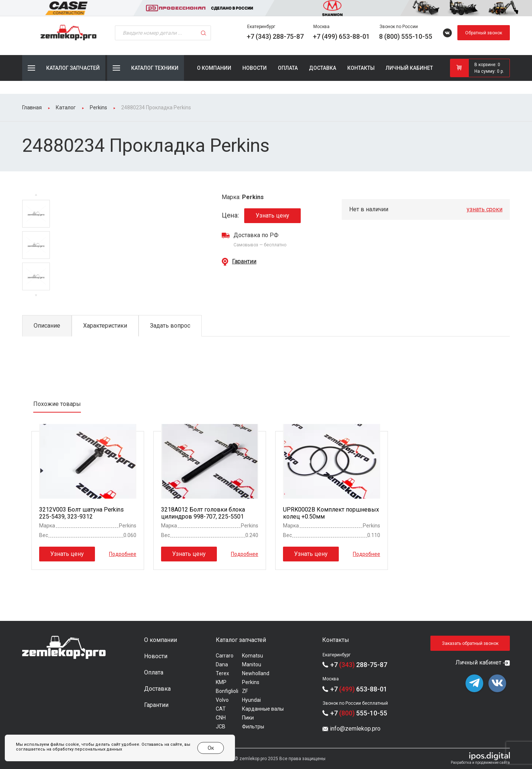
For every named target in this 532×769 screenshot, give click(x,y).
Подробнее (123, 554)
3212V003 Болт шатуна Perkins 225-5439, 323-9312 (81, 513)
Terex (222, 673)
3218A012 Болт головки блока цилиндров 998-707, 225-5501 (203, 513)
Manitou (252, 664)
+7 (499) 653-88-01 (341, 36)
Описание (47, 326)
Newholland (256, 673)
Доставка (323, 68)
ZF (245, 691)
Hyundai (251, 700)
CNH (221, 718)
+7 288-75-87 (359, 665)
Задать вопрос (170, 326)
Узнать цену (272, 216)
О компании (214, 68)
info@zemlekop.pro (355, 729)
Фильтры (253, 727)
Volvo (222, 700)
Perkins (251, 682)
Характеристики (105, 326)
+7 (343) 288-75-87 (275, 36)
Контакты (361, 68)
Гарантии (244, 261)
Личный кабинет (409, 68)
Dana (222, 664)
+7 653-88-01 (359, 689)
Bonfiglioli (227, 691)
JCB (221, 727)
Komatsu (253, 656)
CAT (221, 709)
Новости (255, 68)
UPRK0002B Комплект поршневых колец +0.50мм (331, 513)
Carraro (225, 656)
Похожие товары (57, 404)
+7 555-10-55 (359, 713)
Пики (248, 718)
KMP (221, 682)
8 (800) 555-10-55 (406, 36)
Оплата (288, 68)
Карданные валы (263, 709)
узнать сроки (485, 209)
